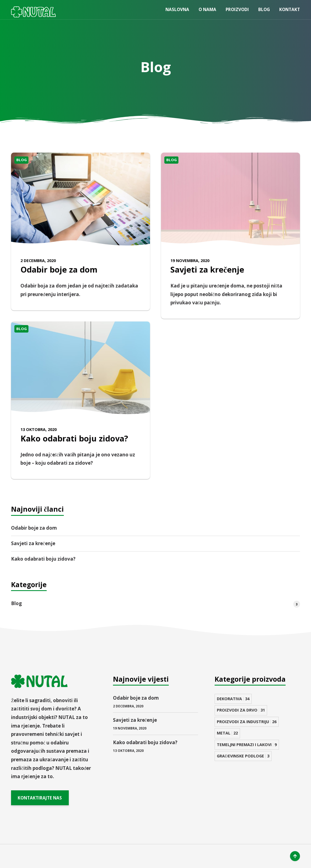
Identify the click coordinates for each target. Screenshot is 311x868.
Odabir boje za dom (59, 270)
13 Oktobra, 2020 (39, 429)
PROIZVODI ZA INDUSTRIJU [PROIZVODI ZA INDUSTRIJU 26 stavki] (247, 722)
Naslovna (177, 9)
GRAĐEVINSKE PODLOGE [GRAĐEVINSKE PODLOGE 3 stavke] (243, 756)
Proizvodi (237, 9)
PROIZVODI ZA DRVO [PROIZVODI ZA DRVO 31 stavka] (241, 710)
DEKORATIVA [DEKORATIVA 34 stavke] (233, 699)
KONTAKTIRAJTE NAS (40, 798)
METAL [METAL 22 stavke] (227, 733)
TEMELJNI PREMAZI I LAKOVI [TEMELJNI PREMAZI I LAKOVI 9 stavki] (247, 745)
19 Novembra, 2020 (190, 261)
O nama (207, 9)
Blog (264, 9)
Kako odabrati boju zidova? (74, 438)
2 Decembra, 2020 (38, 261)
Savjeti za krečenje (207, 270)
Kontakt (290, 9)
